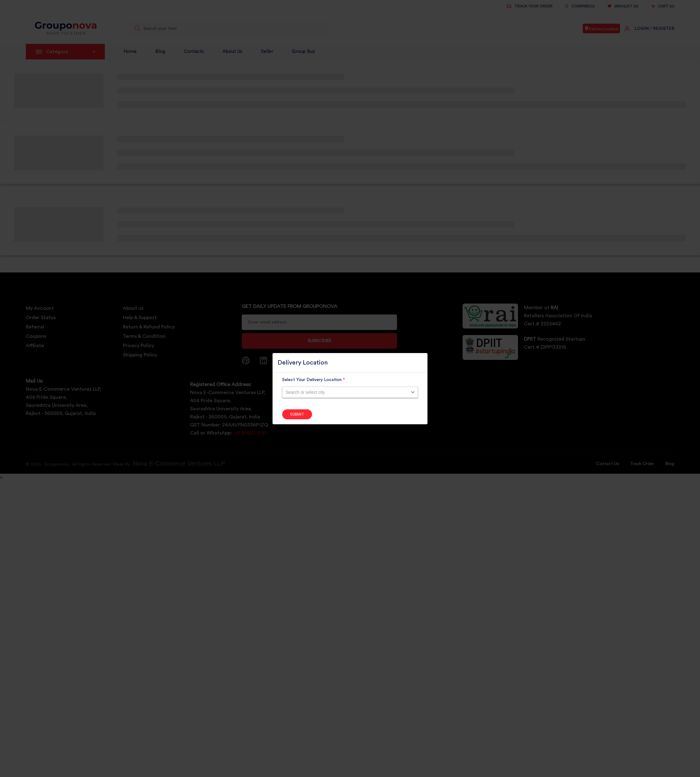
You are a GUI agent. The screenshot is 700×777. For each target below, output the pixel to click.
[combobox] (350, 392)
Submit (297, 414)
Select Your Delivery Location (314, 380)
